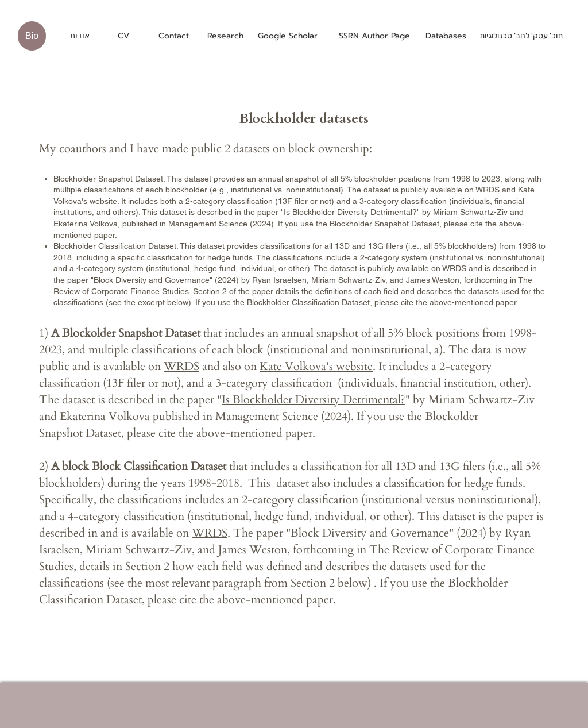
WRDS (181, 366)
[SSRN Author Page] (374, 36)
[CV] (123, 36)
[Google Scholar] (288, 36)
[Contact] (173, 36)
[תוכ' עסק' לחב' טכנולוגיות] (521, 36)
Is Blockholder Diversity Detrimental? (314, 400)
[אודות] (80, 36)
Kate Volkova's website (316, 366)
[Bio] (32, 36)
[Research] (225, 36)
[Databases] (446, 36)
